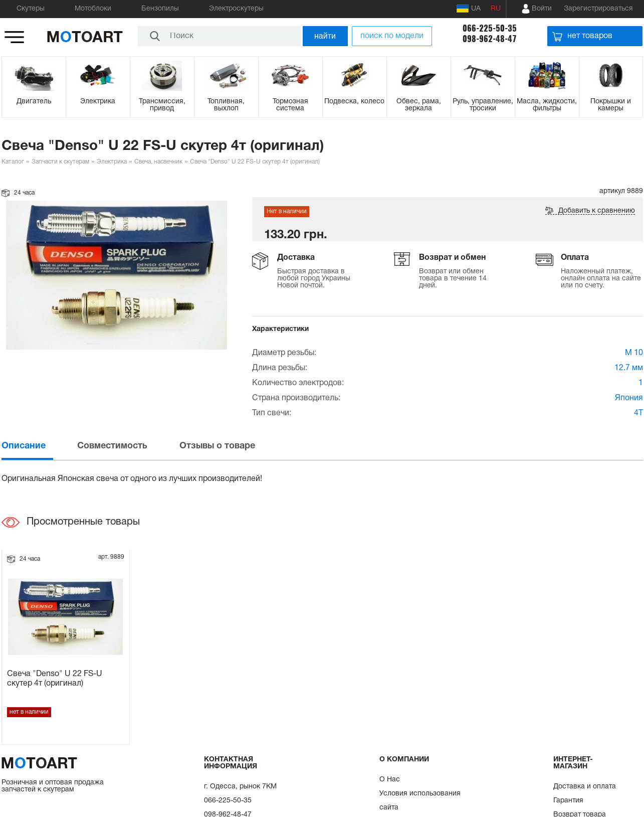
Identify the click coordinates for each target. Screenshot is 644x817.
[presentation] (39, 446)
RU (496, 9)
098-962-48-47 (490, 39)
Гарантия (568, 801)
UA (469, 9)
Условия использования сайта (420, 801)
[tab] (39, 446)
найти (325, 36)
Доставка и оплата (585, 787)
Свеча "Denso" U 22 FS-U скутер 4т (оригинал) (55, 679)
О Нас (390, 780)
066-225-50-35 (490, 28)
